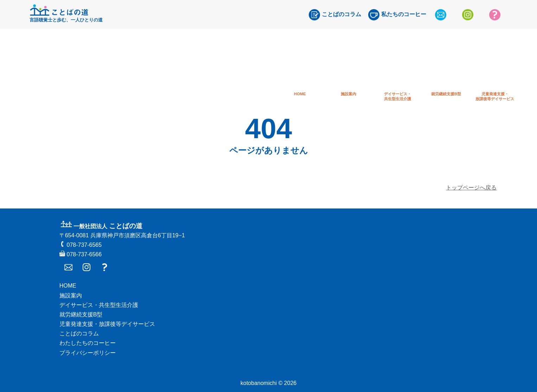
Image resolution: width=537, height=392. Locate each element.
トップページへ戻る (471, 188)
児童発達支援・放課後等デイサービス (107, 324)
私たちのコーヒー (397, 15)
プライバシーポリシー (88, 353)
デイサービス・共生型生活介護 (99, 305)
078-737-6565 (81, 245)
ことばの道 (101, 226)
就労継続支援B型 (81, 314)
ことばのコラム (335, 15)
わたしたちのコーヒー (88, 343)
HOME (68, 286)
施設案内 (71, 295)
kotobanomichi (259, 383)
